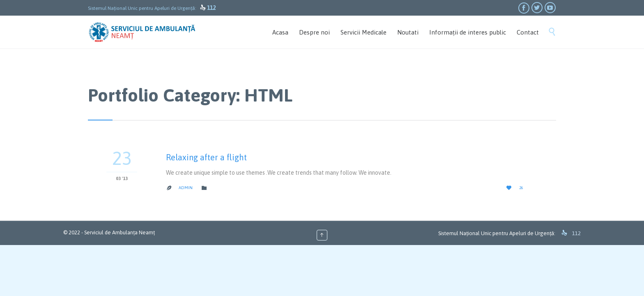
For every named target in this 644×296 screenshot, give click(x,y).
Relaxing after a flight (206, 157)
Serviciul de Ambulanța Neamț (120, 232)
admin (186, 188)
